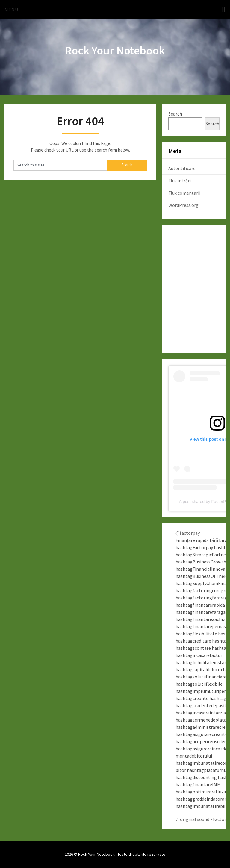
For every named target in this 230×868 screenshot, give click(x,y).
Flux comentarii (184, 193)
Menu (11, 10)
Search (175, 114)
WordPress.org (183, 205)
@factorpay (188, 533)
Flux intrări (180, 181)
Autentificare (182, 168)
